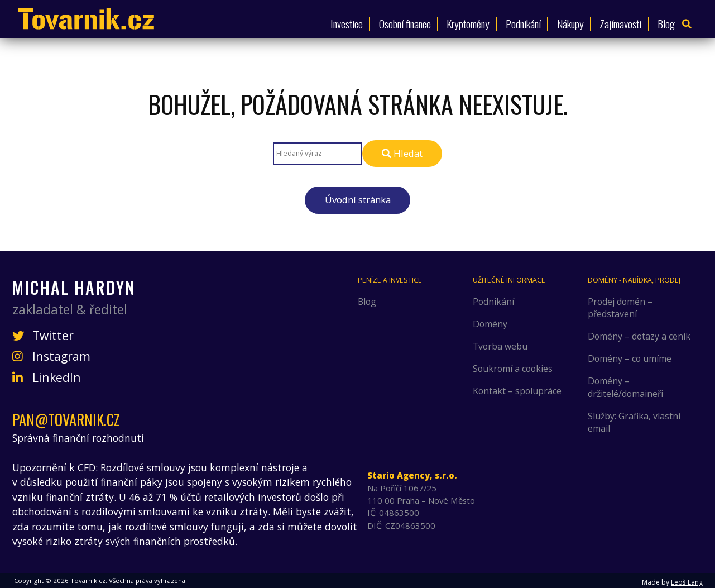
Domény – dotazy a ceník (639, 336)
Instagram (51, 356)
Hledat (402, 153)
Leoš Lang (687, 582)
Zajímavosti (620, 24)
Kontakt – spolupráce (517, 391)
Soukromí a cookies (513, 369)
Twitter (43, 336)
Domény (490, 324)
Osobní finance (405, 24)
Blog (666, 24)
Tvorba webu (500, 346)
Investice (347, 24)
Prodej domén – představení (620, 308)
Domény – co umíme (630, 358)
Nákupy (570, 24)
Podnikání (523, 24)
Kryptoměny (468, 24)
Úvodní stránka (358, 200)
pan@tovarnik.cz (66, 420)
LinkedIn (47, 377)
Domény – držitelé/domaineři (625, 387)
